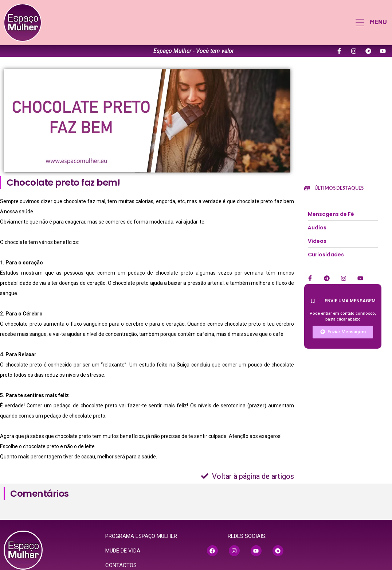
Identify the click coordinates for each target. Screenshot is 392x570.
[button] (371, 23)
